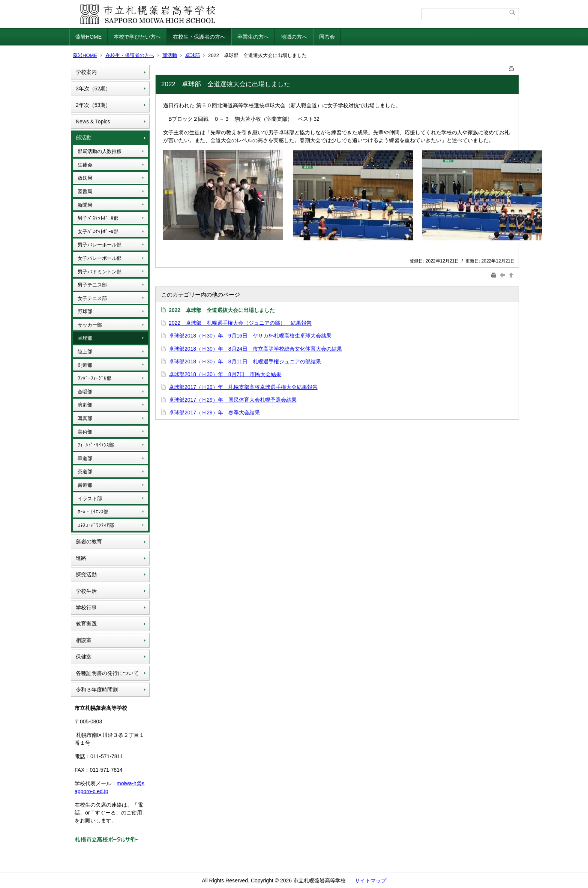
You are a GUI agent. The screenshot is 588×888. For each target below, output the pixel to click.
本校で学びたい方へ (137, 37)
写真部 (85, 418)
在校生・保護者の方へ (199, 37)
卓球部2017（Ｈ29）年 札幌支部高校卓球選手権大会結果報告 (243, 387)
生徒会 (85, 165)
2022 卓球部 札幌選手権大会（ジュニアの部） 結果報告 (240, 323)
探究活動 (86, 574)
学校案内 (86, 72)
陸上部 (85, 352)
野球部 (85, 311)
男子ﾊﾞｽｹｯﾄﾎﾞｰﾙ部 (98, 218)
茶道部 (85, 472)
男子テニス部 (92, 285)
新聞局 (85, 205)
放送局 (85, 178)
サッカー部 (90, 325)
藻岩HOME (88, 37)
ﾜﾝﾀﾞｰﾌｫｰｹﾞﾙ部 (94, 378)
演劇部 (85, 405)
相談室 (84, 640)
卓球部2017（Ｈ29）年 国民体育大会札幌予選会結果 (233, 400)
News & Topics (93, 121)
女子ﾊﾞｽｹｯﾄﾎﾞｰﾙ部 (98, 232)
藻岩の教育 (89, 541)
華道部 (85, 458)
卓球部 (193, 55)
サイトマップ (370, 880)
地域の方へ (294, 37)
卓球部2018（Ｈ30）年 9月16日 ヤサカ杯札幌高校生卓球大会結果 (250, 336)
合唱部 (85, 392)
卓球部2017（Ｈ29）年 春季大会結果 (214, 412)
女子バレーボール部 (100, 258)
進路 (81, 558)
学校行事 (86, 607)
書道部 (85, 485)
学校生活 (86, 591)
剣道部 (85, 365)
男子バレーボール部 (100, 245)
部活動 (170, 55)
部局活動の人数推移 (100, 151)
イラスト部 (90, 499)
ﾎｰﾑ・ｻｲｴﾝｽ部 (93, 512)
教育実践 (86, 624)
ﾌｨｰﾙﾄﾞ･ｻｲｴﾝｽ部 (96, 445)
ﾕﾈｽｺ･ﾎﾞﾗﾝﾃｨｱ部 (96, 525)
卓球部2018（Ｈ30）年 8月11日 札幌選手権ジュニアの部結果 (245, 361)
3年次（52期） (93, 88)
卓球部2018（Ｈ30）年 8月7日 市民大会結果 (225, 374)
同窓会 (327, 37)
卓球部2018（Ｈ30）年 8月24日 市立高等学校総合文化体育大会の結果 (255, 349)
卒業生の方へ (253, 37)
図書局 (85, 191)
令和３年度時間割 (97, 690)
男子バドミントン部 (100, 272)
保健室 (84, 657)
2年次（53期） (93, 105)
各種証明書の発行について (107, 673)
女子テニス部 (92, 298)
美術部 (85, 432)
